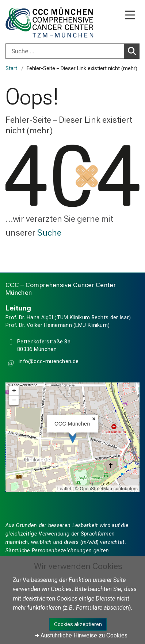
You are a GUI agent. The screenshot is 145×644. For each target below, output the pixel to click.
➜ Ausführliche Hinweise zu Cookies (81, 635)
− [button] (14, 400)
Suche (49, 233)
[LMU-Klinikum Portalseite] (31, 22)
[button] (48, 363)
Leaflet (64, 489)
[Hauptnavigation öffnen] (130, 16)
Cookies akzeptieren (78, 624)
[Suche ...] (65, 51)
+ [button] (14, 391)
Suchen (133, 51)
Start (11, 68)
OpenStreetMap (96, 489)
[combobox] (72, 51)
